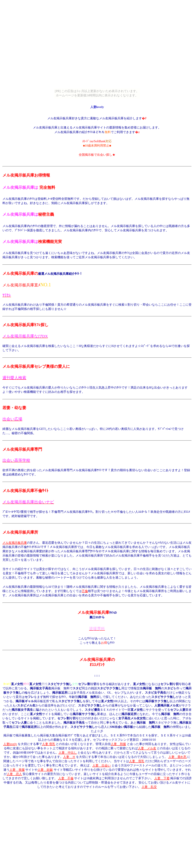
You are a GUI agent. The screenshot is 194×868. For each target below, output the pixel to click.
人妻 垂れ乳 (178, 757)
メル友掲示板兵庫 (15, 543)
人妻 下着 (162, 778)
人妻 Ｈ (69, 757)
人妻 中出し (68, 753)
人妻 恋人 (14, 774)
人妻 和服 (118, 744)
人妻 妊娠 (45, 770)
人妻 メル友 (147, 748)
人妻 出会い (102, 765)
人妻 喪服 (17, 770)
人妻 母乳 (49, 744)
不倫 (85, 591)
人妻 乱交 (149, 787)
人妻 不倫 (66, 778)
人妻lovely (10, 744)
